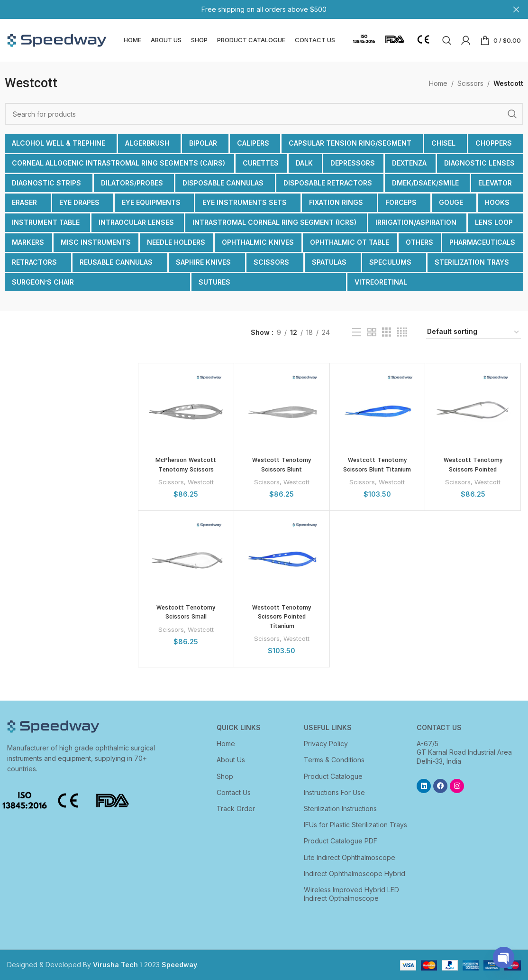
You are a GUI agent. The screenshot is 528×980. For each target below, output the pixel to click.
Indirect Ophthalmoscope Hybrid (355, 874)
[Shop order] (473, 332)
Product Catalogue (333, 776)
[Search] (447, 40)
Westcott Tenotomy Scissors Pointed (473, 465)
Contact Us (234, 792)
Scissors (470, 83)
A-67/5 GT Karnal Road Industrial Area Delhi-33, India (464, 752)
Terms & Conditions (334, 760)
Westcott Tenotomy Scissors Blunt (282, 465)
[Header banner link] (250, 9)
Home (438, 83)
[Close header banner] (516, 9)
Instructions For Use (334, 792)
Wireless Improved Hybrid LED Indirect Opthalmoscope (351, 894)
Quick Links (239, 727)
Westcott (201, 482)
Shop (225, 776)
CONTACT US (439, 727)
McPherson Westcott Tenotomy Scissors (186, 465)
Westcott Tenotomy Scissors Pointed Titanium (282, 617)
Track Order (236, 809)
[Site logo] (57, 40)
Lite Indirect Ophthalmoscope (350, 857)
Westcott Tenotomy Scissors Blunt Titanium (377, 465)
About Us (231, 760)
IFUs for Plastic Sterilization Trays (355, 825)
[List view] (357, 332)
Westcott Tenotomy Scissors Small (186, 612)
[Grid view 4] (402, 332)
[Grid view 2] (372, 332)
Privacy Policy (326, 744)
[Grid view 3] (387, 332)
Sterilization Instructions (340, 809)
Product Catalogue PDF (341, 841)
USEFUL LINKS (328, 727)
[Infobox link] (364, 41)
